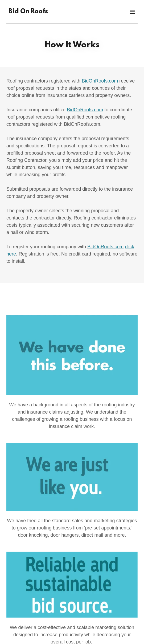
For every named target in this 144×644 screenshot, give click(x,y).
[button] (132, 12)
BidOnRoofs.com (100, 81)
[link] (28, 12)
